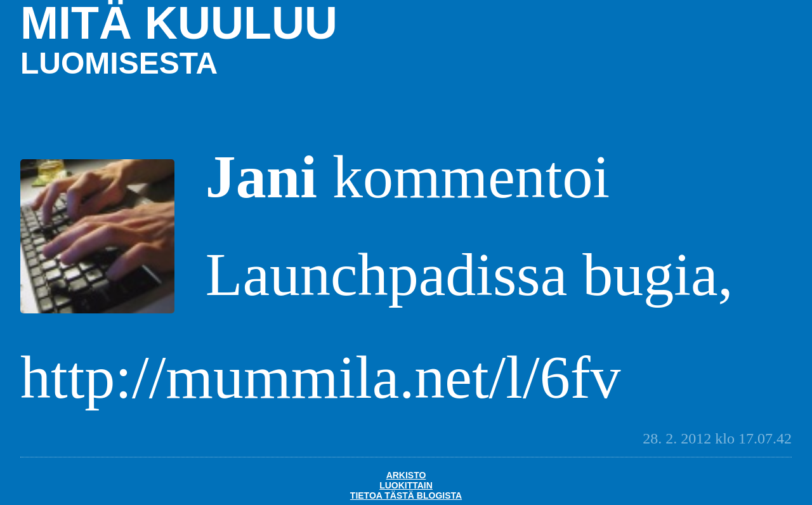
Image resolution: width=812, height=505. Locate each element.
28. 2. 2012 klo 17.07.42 (717, 438)
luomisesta (119, 63)
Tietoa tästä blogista (406, 495)
